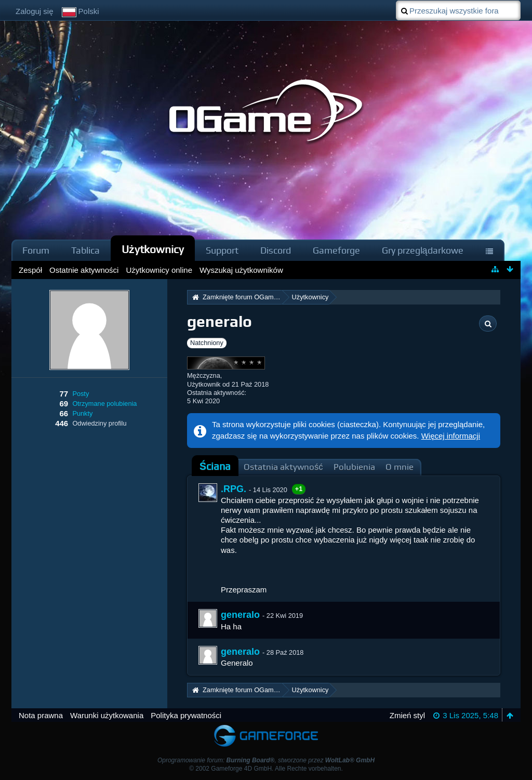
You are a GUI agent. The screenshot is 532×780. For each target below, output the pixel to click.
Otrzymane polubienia (104, 404)
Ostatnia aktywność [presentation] (283, 467)
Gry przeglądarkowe (423, 250)
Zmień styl (407, 715)
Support (222, 250)
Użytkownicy (153, 249)
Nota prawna (41, 715)
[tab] (215, 467)
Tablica (85, 250)
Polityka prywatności (186, 715)
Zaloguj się (35, 11)
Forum (36, 250)
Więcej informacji (451, 436)
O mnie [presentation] (400, 467)
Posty (81, 394)
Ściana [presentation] (215, 466)
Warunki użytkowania (107, 715)
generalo (240, 615)
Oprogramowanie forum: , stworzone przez (266, 760)
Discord (276, 250)
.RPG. (234, 489)
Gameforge (336, 250)
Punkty (82, 413)
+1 (299, 489)
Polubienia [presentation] (354, 467)
